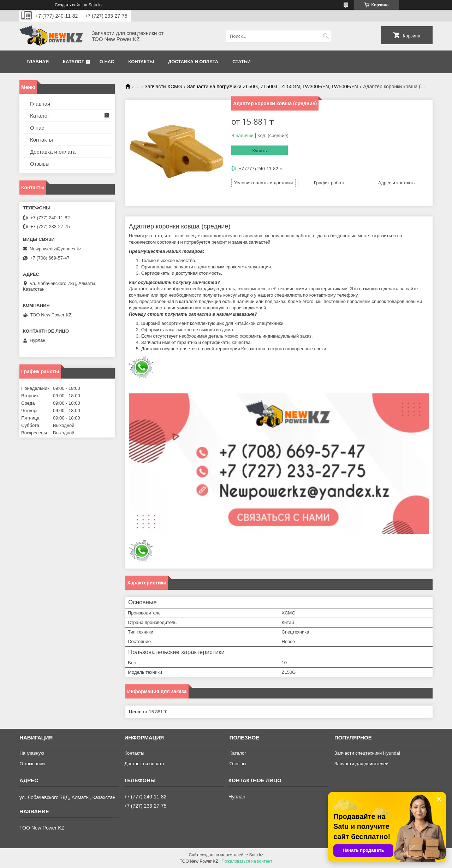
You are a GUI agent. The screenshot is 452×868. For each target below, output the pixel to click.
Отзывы (40, 164)
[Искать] (326, 36)
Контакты (141, 62)
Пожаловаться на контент (247, 861)
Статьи (242, 62)
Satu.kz (256, 855)
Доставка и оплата (193, 62)
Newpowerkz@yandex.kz (55, 249)
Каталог (73, 62)
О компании (32, 764)
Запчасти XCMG (163, 87)
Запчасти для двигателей (361, 764)
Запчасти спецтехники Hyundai (367, 753)
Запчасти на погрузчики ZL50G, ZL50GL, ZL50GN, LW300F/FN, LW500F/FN (273, 87)
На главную (32, 753)
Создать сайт (68, 5)
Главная (38, 62)
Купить (259, 151)
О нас (107, 62)
